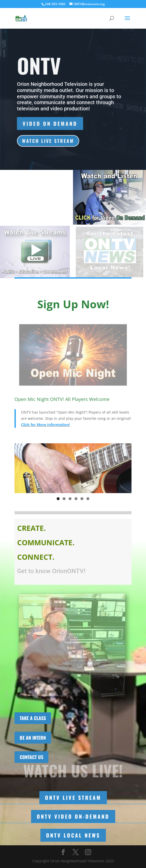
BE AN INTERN (33, 738)
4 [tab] (76, 499)
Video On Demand (50, 124)
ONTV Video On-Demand (73, 816)
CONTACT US (31, 757)
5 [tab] (82, 499)
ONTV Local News (73, 835)
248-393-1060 (55, 4)
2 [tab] (64, 499)
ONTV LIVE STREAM (73, 798)
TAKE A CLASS (33, 718)
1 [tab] (58, 499)
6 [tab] (88, 499)
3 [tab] (70, 499)
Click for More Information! (45, 425)
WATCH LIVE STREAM (48, 141)
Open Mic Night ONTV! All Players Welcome (62, 399)
